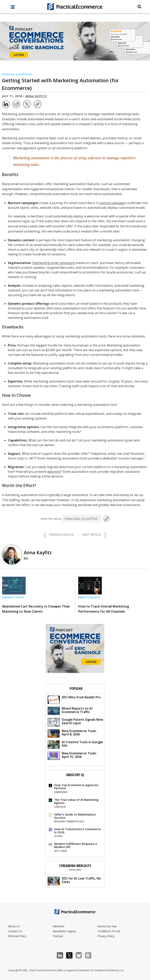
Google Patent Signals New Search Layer (75, 722)
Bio (26, 558)
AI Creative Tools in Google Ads (75, 744)
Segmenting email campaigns (54, 263)
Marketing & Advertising (17, 74)
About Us (14, 926)
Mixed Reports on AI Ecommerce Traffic (70, 711)
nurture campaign (112, 203)
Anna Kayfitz (36, 96)
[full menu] (13, 8)
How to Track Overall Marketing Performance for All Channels (104, 609)
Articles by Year (107, 926)
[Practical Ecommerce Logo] (75, 7)
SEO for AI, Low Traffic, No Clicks (74, 881)
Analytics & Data (89, 597)
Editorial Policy (17, 936)
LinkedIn (62, 955)
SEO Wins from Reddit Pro (74, 699)
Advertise (59, 926)
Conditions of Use (109, 931)
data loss (54, 472)
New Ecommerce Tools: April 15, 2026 (72, 755)
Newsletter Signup (64, 931)
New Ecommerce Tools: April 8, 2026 (72, 733)
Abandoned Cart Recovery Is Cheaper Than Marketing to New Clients (36, 609)
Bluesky (81, 955)
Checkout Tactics (13, 597)
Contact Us (15, 931)
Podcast (58, 936)
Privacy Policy (106, 936)
